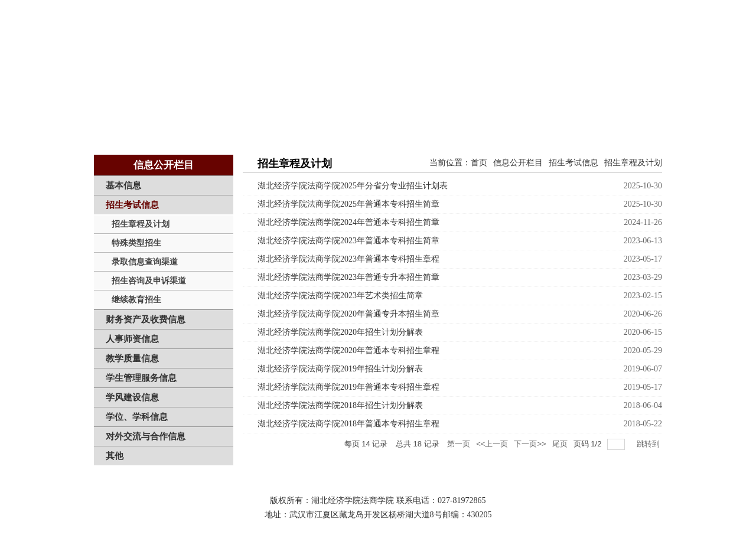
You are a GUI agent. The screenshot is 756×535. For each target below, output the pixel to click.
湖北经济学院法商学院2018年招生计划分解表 (340, 405)
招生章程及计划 (633, 163)
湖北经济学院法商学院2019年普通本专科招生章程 (348, 387)
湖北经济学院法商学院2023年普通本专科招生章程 (348, 259)
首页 (479, 163)
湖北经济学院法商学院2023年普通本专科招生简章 (348, 241)
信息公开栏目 (518, 163)
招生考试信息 (573, 163)
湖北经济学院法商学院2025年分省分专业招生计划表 (353, 186)
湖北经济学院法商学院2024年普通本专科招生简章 (348, 222)
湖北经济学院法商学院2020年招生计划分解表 (340, 332)
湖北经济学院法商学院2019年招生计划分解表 (340, 369)
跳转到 (649, 444)
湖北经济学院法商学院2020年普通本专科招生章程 (348, 350)
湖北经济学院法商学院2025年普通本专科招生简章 (348, 204)
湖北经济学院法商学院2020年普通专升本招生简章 (348, 314)
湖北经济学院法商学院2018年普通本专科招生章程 (348, 424)
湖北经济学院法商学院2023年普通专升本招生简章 (348, 277)
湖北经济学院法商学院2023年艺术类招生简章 (340, 296)
